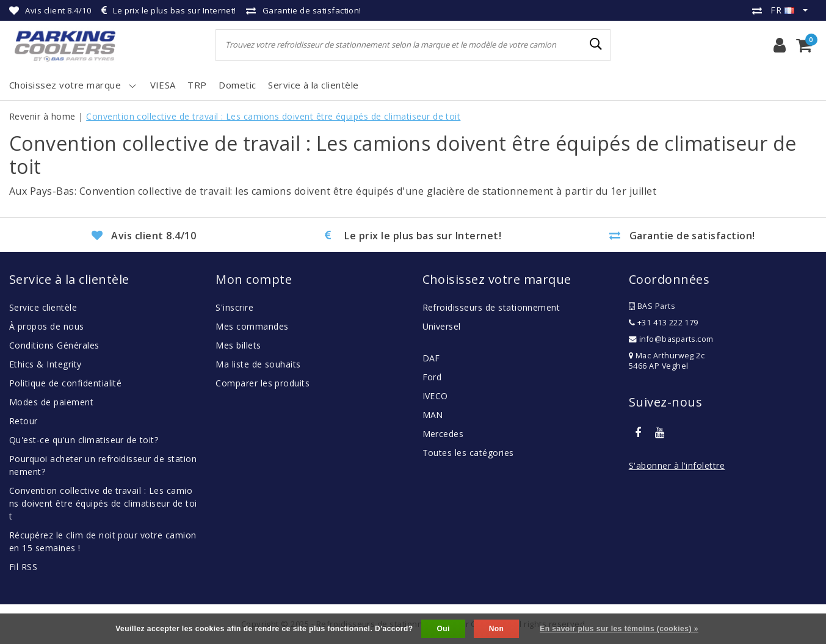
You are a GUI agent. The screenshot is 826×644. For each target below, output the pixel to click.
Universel (442, 326)
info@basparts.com (671, 339)
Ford (432, 377)
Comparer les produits (263, 383)
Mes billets (238, 345)
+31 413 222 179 (664, 323)
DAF (431, 358)
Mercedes (443, 434)
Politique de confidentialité (65, 383)
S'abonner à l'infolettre (677, 465)
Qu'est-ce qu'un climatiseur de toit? (84, 440)
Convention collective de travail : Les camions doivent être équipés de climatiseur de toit (273, 116)
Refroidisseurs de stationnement (491, 307)
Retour (24, 421)
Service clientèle (43, 307)
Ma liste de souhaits (258, 364)
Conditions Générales (54, 345)
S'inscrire (234, 307)
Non (497, 629)
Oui (443, 629)
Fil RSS (23, 567)
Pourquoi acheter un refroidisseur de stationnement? (103, 465)
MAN (433, 415)
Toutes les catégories (468, 453)
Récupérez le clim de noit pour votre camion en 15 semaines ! (103, 541)
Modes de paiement (51, 402)
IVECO (435, 396)
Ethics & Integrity (45, 364)
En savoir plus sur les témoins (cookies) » (619, 629)
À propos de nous (47, 326)
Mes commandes (252, 326)
